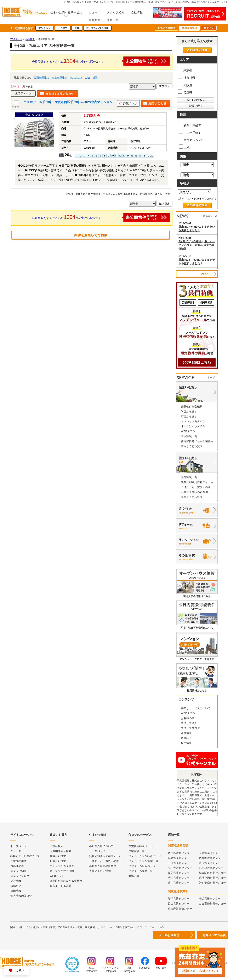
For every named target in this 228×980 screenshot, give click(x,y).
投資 (95, 78)
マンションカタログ (193, 421)
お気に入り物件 (166, 28)
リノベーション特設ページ (145, 856)
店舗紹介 (95, 20)
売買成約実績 (18, 861)
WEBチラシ (188, 431)
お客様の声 (188, 718)
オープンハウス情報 (97, 28)
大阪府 (185, 85)
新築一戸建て (42, 78)
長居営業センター (179, 873)
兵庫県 (185, 93)
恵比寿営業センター (180, 909)
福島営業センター (179, 858)
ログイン (209, 28)
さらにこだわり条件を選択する (197, 199)
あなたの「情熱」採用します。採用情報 (204, 14)
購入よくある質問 (192, 446)
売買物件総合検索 (192, 406)
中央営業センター (179, 863)
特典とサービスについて (196, 708)
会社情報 (137, 12)
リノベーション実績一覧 (143, 861)
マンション (45, 28)
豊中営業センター (179, 883)
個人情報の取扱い (21, 896)
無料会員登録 (189, 28)
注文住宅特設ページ (141, 846)
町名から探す (189, 416)
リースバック (97, 851)
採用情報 (186, 743)
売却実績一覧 (189, 477)
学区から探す (189, 411)
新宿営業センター (179, 899)
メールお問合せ (169, 935)
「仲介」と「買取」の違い (197, 487)
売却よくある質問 (192, 497)
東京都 (185, 70)
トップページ (18, 846)
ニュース (95, 12)
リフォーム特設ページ (142, 866)
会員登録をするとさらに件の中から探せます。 (101, 61)
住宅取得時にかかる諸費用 (197, 441)
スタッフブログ (190, 728)
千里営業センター (179, 878)
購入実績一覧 (189, 436)
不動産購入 (56, 846)
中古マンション (191, 139)
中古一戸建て (59, 78)
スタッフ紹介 (116, 12)
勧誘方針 (134, 876)
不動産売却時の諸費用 (194, 492)
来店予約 (113, 20)
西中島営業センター (180, 853)
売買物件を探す (24, 28)
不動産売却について (101, 846)
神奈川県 (186, 78)
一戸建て (63, 28)
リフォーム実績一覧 (141, 871)
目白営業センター (179, 904)
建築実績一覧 (137, 851)
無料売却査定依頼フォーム (197, 482)
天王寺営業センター (180, 868)
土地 (77, 28)
